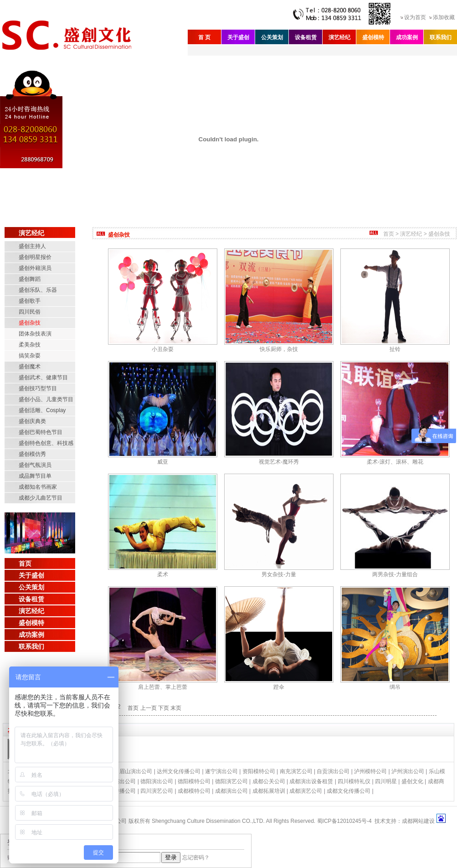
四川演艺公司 (157, 791)
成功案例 (407, 37)
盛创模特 (373, 37)
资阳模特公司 (259, 771)
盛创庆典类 (32, 421)
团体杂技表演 (35, 334)
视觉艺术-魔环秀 (279, 462)
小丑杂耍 (163, 349)
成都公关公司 (269, 781)
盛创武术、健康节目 (43, 377)
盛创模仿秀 (32, 454)
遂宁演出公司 (221, 771)
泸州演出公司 (408, 771)
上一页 (149, 708)
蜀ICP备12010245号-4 (344, 821)
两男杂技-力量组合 (395, 574)
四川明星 (386, 781)
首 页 (204, 37)
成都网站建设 (418, 821)
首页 (25, 563)
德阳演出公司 (157, 781)
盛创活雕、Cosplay (42, 410)
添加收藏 (444, 17)
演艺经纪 (339, 37)
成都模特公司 (194, 791)
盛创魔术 (30, 367)
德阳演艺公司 (231, 781)
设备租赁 (306, 37)
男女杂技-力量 (279, 574)
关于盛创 (238, 37)
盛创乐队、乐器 (38, 290)
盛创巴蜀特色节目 (41, 432)
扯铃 (395, 349)
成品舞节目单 (35, 476)
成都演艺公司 (306, 791)
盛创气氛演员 (35, 465)
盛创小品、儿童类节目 (46, 399)
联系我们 (441, 37)
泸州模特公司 (370, 771)
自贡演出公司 (333, 771)
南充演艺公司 (296, 771)
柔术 (163, 574)
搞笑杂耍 (30, 356)
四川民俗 (30, 312)
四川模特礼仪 (354, 781)
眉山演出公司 (136, 771)
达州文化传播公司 (179, 771)
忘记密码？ (196, 858)
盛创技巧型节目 (38, 388)
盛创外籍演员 (35, 268)
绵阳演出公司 (119, 781)
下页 (164, 708)
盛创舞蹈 (30, 279)
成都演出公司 (231, 791)
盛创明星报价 (35, 257)
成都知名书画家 (38, 487)
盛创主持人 (32, 246)
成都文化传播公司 (349, 791)
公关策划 (272, 37)
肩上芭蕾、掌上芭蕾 (163, 687)
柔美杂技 (30, 345)
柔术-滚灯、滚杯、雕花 (395, 462)
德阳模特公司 (194, 781)
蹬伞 (279, 687)
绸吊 (395, 687)
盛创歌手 (30, 301)
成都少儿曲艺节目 (41, 498)
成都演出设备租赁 (311, 781)
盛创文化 (412, 781)
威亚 (163, 462)
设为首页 (415, 17)
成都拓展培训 (269, 791)
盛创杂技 (30, 323)
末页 (176, 708)
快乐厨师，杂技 (279, 349)
